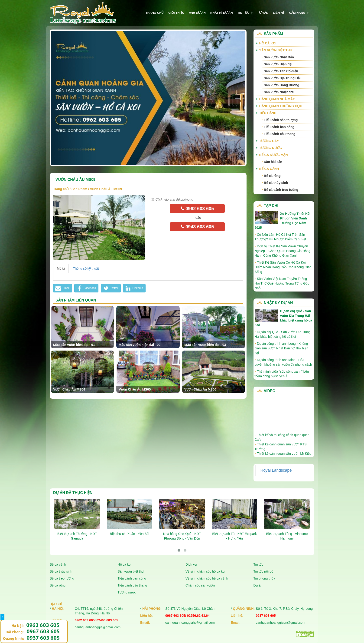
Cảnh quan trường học (281, 106)
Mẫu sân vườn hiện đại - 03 (205, 345)
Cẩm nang (299, 13)
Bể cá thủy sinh (276, 183)
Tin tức (245, 13)
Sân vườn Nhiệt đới (279, 92)
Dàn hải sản (273, 162)
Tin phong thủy (264, 578)
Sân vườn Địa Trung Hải (282, 78)
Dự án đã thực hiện (73, 493)
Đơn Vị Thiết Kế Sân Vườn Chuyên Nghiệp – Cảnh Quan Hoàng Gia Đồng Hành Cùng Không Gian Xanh (283, 251)
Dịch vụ (191, 564)
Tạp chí (271, 206)
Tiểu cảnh (268, 113)
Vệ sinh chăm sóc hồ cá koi (205, 571)
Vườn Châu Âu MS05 (135, 389)
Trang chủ (155, 13)
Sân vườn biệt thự (276, 50)
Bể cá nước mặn (274, 155)
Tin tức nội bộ (263, 571)
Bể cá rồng (272, 176)
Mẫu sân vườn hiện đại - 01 (74, 345)
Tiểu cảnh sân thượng (281, 120)
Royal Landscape (276, 470)
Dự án (258, 585)
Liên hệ (279, 13)
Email (62, 288)
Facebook (86, 288)
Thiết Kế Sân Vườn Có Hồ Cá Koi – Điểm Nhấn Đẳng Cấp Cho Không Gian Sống (283, 267)
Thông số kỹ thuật (86, 268)
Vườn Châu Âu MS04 (69, 389)
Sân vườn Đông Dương (282, 85)
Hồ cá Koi (268, 43)
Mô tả (61, 268)
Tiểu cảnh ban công (279, 127)
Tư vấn (263, 13)
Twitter (110, 288)
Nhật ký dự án (278, 303)
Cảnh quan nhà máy (277, 99)
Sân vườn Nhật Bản (279, 57)
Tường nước (271, 148)
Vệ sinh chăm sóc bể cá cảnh (207, 578)
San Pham (79, 189)
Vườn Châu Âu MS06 (200, 389)
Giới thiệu (176, 13)
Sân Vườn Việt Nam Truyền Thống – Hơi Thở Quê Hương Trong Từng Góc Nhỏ (282, 283)
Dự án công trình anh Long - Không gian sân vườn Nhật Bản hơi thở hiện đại (281, 348)
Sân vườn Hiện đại (278, 64)
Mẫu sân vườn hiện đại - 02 (140, 345)
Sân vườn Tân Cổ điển (281, 71)
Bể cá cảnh (269, 169)
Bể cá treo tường (62, 578)
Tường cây (269, 141)
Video (270, 391)
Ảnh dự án (197, 13)
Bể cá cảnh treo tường (281, 190)
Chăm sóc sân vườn (200, 585)
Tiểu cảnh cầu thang (280, 134)
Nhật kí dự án (222, 13)
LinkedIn (134, 288)
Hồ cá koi (125, 564)
